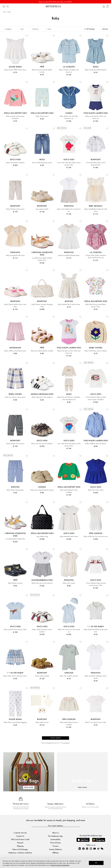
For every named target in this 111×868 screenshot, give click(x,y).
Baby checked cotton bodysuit (96, 444)
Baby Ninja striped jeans (15, 490)
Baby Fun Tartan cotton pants (15, 397)
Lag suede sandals (42, 209)
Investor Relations (55, 849)
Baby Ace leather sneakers (15, 163)
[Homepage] (55, 6)
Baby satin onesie (69, 583)
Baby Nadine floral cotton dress (69, 304)
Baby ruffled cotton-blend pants (15, 351)
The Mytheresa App (55, 836)
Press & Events (55, 843)
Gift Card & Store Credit (20, 839)
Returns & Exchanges (20, 849)
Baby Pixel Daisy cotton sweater (96, 351)
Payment (20, 843)
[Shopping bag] (108, 6)
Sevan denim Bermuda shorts (42, 163)
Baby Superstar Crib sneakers (42, 397)
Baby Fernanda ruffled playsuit (96, 70)
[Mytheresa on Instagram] (91, 849)
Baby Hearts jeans (42, 116)
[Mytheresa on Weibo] (98, 849)
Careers (55, 846)
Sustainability (55, 839)
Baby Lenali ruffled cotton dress (15, 70)
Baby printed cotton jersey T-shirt (15, 630)
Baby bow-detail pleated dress (69, 255)
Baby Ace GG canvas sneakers (42, 444)
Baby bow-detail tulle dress (15, 255)
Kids (5, 12)
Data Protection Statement (60, 865)
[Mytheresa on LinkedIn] (80, 849)
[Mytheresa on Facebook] (83, 849)
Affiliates (55, 853)
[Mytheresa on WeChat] (102, 849)
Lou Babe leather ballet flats (15, 539)
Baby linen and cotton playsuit (42, 583)
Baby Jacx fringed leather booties (42, 490)
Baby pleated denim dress (69, 536)
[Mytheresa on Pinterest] (87, 849)
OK (96, 863)
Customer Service (20, 833)
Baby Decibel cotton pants (15, 209)
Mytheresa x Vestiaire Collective (20, 853)
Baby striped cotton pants (15, 444)
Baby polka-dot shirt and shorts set (96, 536)
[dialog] (55, 863)
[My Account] (104, 6)
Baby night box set (42, 722)
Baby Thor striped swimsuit (69, 676)
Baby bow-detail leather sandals (42, 351)
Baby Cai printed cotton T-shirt (96, 722)
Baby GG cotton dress (96, 490)
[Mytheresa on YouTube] (95, 849)
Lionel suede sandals (42, 676)
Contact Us (20, 836)
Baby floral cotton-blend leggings (15, 722)
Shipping (20, 846)
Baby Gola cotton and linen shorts (15, 676)
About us (55, 833)
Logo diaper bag (42, 536)
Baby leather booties (15, 583)
